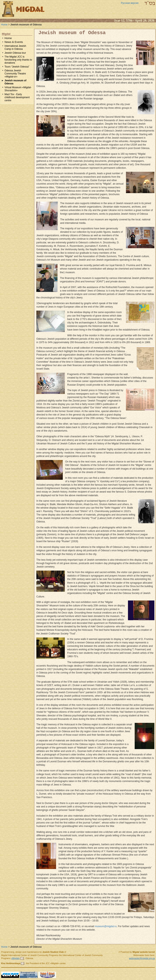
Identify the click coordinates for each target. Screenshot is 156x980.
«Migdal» (16, 958)
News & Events (14, 42)
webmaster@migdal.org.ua (142, 958)
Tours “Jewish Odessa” (17, 67)
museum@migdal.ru (106, 926)
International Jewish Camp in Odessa (15, 47)
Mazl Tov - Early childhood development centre (17, 97)
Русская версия (130, 3)
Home (4, 25)
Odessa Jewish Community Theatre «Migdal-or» (15, 74)
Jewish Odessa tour (15, 53)
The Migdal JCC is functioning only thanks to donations (18, 60)
